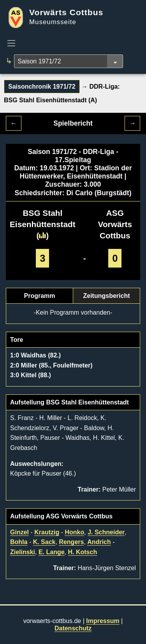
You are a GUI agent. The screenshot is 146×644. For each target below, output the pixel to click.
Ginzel (19, 532)
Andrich (99, 542)
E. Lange (52, 552)
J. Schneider (106, 532)
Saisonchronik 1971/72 (42, 87)
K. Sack (44, 542)
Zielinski (23, 552)
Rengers (71, 542)
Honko (74, 532)
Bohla (19, 542)
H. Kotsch (83, 552)
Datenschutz (73, 628)
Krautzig (47, 532)
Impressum (103, 621)
